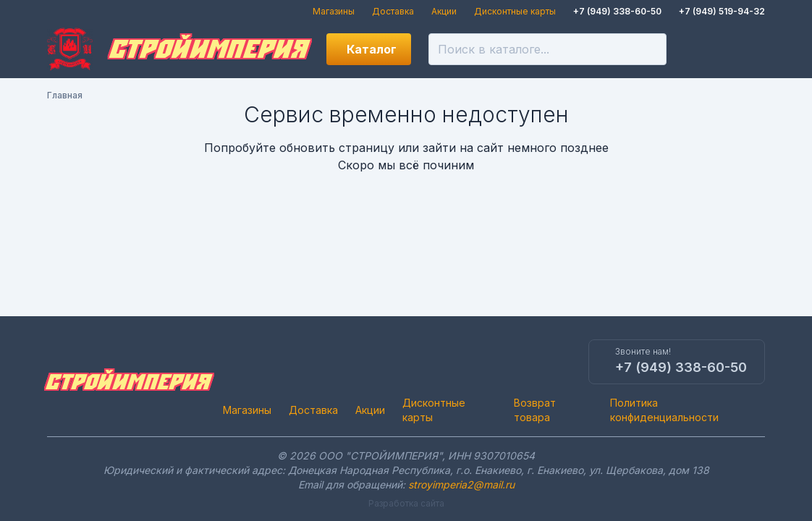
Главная (65, 95)
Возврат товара (535, 410)
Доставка (393, 11)
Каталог (372, 49)
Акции (444, 11)
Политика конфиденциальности (664, 410)
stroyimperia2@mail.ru (461, 484)
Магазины (334, 11)
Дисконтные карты (515, 11)
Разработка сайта (406, 503)
